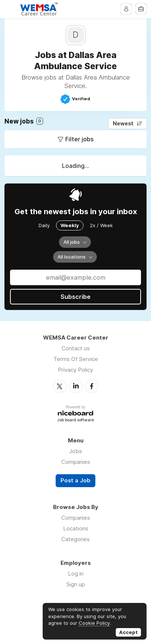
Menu (10, 9)
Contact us (76, 348)
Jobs (75, 451)
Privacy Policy (75, 370)
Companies (76, 462)
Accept (128, 632)
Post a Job (75, 481)
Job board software (75, 420)
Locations (76, 528)
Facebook (92, 386)
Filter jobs (79, 139)
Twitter (60, 386)
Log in (76, 574)
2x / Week (101, 225)
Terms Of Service (76, 359)
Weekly (70, 225)
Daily (44, 225)
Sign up (76, 584)
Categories (75, 539)
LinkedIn (76, 386)
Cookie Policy (94, 623)
